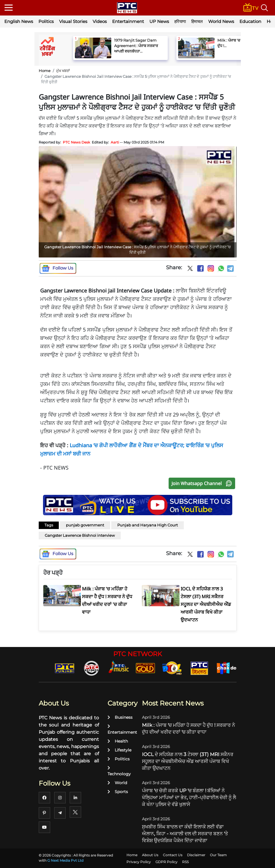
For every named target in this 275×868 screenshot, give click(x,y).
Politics (46, 21)
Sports (118, 792)
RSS (185, 862)
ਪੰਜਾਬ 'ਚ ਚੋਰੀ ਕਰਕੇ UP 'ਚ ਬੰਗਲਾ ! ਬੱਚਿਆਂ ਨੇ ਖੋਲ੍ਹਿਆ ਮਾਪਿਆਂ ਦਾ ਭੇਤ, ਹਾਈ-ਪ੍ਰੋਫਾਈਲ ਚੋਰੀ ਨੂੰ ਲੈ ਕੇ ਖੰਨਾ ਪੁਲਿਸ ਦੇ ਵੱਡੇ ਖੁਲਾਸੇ (189, 797)
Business (120, 717)
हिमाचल (197, 21)
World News (221, 21)
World (117, 783)
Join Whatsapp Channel (203, 483)
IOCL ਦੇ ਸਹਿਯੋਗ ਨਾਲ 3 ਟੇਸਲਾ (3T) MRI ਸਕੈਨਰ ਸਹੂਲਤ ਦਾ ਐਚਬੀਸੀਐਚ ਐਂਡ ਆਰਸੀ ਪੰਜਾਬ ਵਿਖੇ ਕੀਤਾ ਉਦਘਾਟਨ (188, 761)
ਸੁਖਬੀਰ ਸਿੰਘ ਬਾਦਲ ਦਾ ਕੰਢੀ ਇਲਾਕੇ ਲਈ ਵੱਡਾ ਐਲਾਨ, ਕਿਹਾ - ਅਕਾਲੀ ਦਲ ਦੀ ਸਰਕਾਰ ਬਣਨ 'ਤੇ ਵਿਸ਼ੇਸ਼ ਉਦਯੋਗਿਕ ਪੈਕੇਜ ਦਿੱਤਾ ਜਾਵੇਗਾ (185, 834)
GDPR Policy (166, 862)
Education (250, 21)
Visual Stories (73, 21)
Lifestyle (119, 750)
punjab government (85, 525)
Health (118, 741)
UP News (159, 21)
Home (45, 71)
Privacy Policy (139, 862)
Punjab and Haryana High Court (148, 525)
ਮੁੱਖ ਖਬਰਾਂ (63, 71)
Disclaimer (196, 855)
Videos (100, 21)
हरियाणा (180, 21)
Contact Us (173, 855)
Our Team (218, 855)
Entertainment (128, 21)
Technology (119, 771)
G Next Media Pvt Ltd (65, 860)
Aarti (115, 142)
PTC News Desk (76, 142)
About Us (150, 855)
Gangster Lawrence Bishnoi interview (80, 535)
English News (19, 21)
